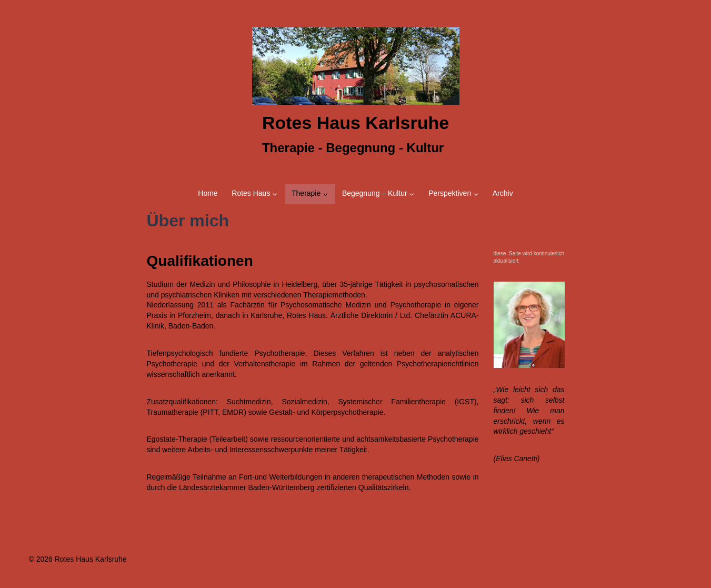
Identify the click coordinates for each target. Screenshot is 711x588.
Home (208, 193)
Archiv (503, 193)
